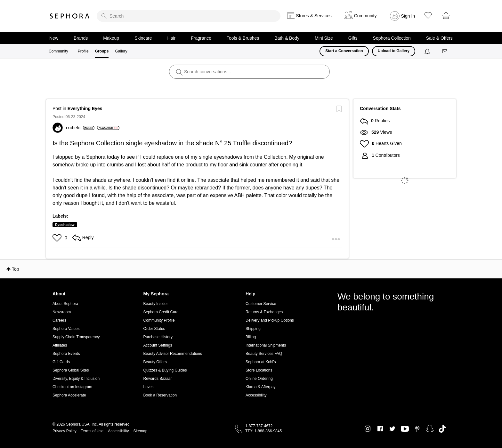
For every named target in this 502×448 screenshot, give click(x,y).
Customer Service (261, 304)
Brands (81, 38)
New (54, 38)
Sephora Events (66, 354)
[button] (58, 238)
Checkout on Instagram (72, 387)
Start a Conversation (344, 51)
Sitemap (140, 431)
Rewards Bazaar (158, 379)
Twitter (392, 429)
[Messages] (445, 51)
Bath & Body (287, 38)
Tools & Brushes (243, 38)
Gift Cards (61, 362)
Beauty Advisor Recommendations (173, 354)
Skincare (143, 38)
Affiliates (60, 345)
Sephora (70, 16)
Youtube (405, 429)
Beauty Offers (155, 362)
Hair (172, 38)
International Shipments (266, 345)
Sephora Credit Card (161, 312)
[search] (189, 16)
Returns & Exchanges (264, 312)
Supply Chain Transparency (76, 337)
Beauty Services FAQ (264, 354)
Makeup (111, 38)
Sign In (408, 16)
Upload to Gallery (394, 51)
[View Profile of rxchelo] (80, 128)
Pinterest (417, 429)
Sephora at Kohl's (261, 362)
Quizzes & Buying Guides (165, 370)
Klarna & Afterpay (260, 387)
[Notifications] (428, 51)
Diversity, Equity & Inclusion (76, 379)
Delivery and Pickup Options (270, 320)
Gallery (121, 51)
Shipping (253, 329)
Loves (149, 387)
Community (58, 51)
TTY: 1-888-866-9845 (263, 431)
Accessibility (256, 395)
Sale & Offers (439, 38)
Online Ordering (259, 379)
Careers (59, 320)
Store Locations (259, 370)
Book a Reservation (160, 395)
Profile (83, 51)
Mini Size (324, 38)
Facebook (380, 429)
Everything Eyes (85, 108)
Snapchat (430, 429)
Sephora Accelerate (69, 395)
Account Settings (158, 345)
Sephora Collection (392, 38)
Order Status (154, 329)
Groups (102, 51)
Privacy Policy (65, 431)
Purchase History (158, 337)
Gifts (353, 38)
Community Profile (159, 320)
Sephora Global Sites (71, 370)
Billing (251, 337)
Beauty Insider (156, 304)
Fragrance (201, 38)
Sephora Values (66, 329)
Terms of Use (92, 431)
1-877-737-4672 (259, 426)
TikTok (442, 429)
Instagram (368, 429)
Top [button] (16, 269)
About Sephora (65, 304)
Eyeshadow (65, 225)
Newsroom (62, 312)
